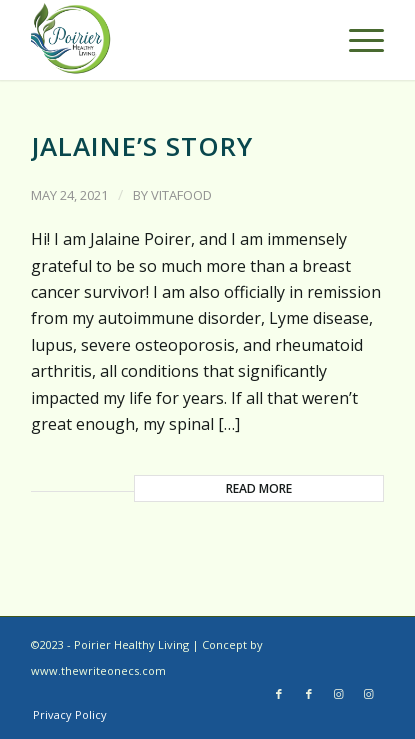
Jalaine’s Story (142, 146)
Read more (259, 488)
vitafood (181, 195)
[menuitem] (70, 714)
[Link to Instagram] (339, 694)
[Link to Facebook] (279, 694)
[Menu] (356, 40)
